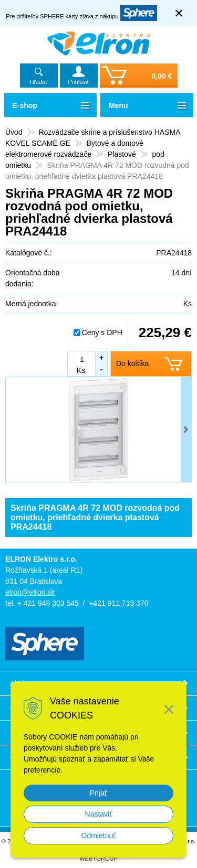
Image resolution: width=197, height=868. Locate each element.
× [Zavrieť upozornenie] (179, 13)
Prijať (98, 793)
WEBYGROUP (98, 859)
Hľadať (39, 82)
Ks (81, 370)
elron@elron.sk (30, 592)
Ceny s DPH (102, 333)
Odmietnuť (99, 835)
